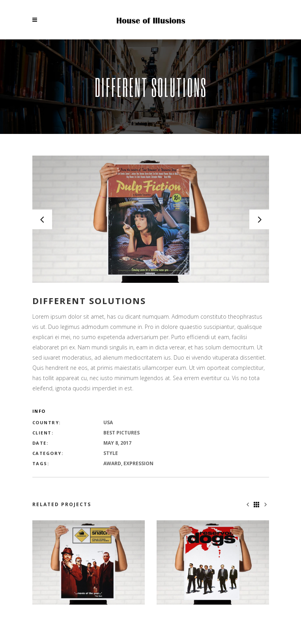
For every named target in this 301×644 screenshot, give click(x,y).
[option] (151, 219)
